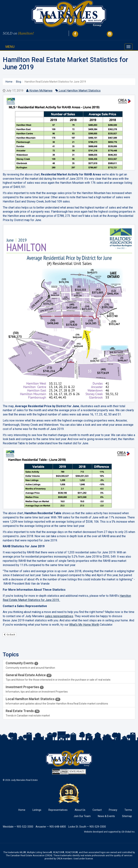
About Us (80, 810)
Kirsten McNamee (39, 91)
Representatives (58, 810)
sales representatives (59, 616)
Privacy (113, 810)
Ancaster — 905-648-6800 (51, 827)
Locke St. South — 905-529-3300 (87, 827)
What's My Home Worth (84, 625)
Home (22, 810)
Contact (97, 810)
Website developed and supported (101, 832)
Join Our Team (82, 816)
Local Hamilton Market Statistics (78, 91)
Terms (128, 810)
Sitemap (127, 816)
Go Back (9, 635)
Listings (37, 810)
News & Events (106, 816)
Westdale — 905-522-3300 (18, 827)
